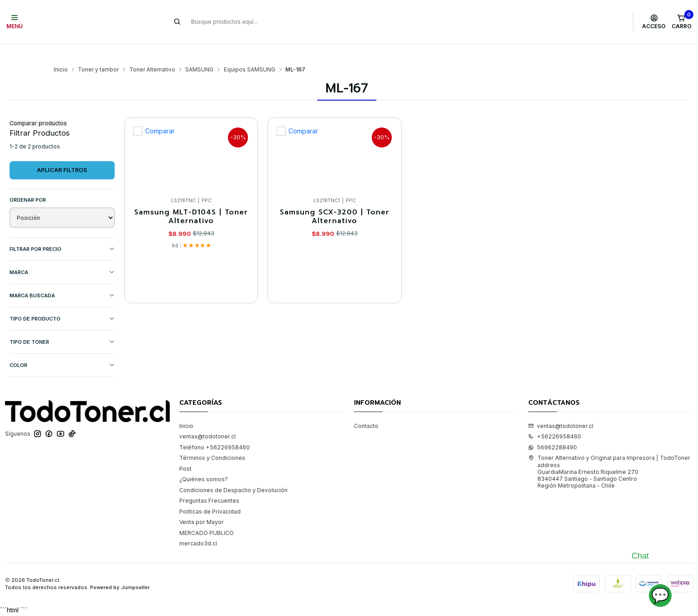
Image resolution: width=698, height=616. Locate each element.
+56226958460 (555, 420)
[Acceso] (654, 22)
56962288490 (553, 430)
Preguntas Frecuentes (209, 484)
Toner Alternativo (152, 53)
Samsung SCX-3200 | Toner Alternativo (335, 201)
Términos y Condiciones (212, 441)
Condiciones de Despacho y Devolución (233, 473)
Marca (62, 256)
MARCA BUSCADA (62, 279)
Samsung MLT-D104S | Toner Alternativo (191, 201)
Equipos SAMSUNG (250, 53)
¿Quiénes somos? (204, 462)
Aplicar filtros (62, 153)
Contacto (366, 409)
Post (185, 452)
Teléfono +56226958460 (215, 430)
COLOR (62, 349)
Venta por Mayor (202, 506)
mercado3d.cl (198, 527)
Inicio (61, 53)
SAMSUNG (199, 53)
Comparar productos (38, 107)
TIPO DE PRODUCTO (62, 302)
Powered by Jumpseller (120, 571)
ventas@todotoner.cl (207, 420)
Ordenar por (28, 183)
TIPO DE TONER (62, 325)
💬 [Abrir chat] (660, 595)
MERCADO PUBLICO (207, 516)
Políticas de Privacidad (210, 495)
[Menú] (15, 22)
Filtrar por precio (62, 232)
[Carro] (681, 22)
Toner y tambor (98, 53)
